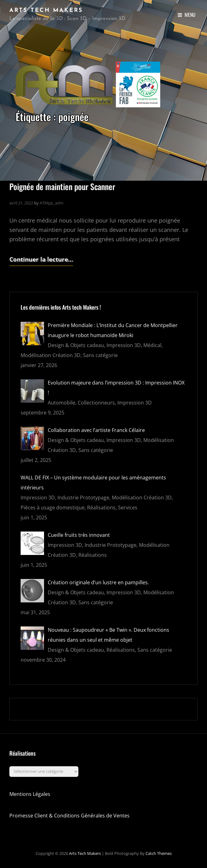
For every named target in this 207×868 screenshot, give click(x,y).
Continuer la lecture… (41, 259)
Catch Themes (159, 853)
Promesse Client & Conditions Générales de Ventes (69, 816)
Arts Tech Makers (46, 10)
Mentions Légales (30, 794)
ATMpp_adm (52, 203)
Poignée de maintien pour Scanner (62, 186)
